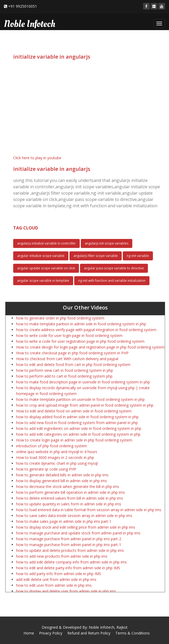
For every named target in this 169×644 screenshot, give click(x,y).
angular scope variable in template (43, 281)
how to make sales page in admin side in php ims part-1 (64, 521)
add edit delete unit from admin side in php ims (56, 579)
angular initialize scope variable (41, 256)
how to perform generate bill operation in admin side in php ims (71, 492)
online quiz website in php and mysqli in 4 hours (57, 452)
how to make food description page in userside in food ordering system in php (83, 382)
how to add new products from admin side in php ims (62, 556)
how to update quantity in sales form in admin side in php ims (69, 504)
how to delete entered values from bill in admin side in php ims (70, 498)
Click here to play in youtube (37, 158)
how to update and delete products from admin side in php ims (70, 550)
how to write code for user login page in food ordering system (69, 335)
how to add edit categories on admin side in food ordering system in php (78, 434)
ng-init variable (138, 256)
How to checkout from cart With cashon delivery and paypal (67, 359)
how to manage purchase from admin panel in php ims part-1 (69, 545)
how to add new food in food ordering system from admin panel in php (77, 423)
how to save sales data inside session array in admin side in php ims (74, 516)
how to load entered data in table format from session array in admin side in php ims (89, 510)
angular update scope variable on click (46, 268)
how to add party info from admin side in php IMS (59, 574)
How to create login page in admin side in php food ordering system (74, 440)
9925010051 (26, 6)
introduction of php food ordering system (51, 446)
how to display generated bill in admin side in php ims (62, 481)
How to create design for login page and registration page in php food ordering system (90, 347)
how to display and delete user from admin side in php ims (66, 591)
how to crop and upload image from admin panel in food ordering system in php (85, 405)
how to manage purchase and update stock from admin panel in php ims (78, 533)
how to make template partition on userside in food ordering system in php (80, 399)
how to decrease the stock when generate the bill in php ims (68, 486)
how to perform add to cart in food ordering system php (64, 376)
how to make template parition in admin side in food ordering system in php (81, 324)
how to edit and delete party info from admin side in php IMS (68, 568)
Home (29, 633)
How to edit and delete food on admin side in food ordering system (74, 411)
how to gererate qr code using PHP (46, 469)
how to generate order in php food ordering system (60, 318)
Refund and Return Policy (89, 633)
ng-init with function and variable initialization (112, 281)
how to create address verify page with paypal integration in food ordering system (86, 330)
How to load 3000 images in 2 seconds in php (55, 457)
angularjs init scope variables (107, 243)
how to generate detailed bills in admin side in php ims (62, 475)
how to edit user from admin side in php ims (54, 585)
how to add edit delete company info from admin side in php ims (71, 562)
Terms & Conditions (133, 633)
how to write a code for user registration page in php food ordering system (80, 341)
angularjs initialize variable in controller (46, 243)
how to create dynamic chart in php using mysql (57, 463)
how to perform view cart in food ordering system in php (65, 370)
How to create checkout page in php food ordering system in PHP (72, 353)
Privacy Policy (51, 633)
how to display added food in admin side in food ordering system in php (77, 417)
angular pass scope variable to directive (114, 268)
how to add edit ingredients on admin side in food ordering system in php (79, 428)
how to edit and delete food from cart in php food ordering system (73, 365)
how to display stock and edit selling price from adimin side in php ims (76, 527)
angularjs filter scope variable (96, 256)
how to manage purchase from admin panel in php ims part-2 (69, 539)
